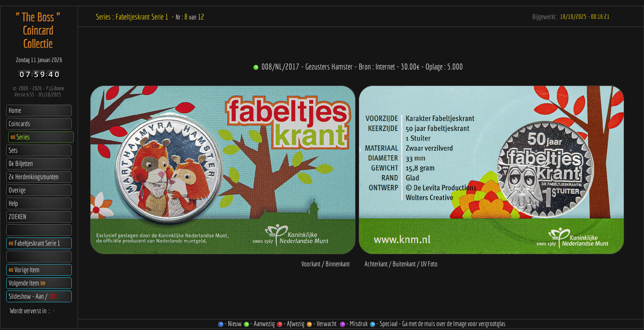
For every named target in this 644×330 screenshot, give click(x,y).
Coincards (19, 124)
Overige (17, 190)
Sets (13, 150)
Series (20, 137)
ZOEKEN (17, 217)
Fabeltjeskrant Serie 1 (34, 243)
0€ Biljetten (21, 163)
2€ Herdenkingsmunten (34, 177)
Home (15, 110)
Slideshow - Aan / (32, 296)
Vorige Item (24, 270)
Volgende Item (27, 283)
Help (13, 203)
